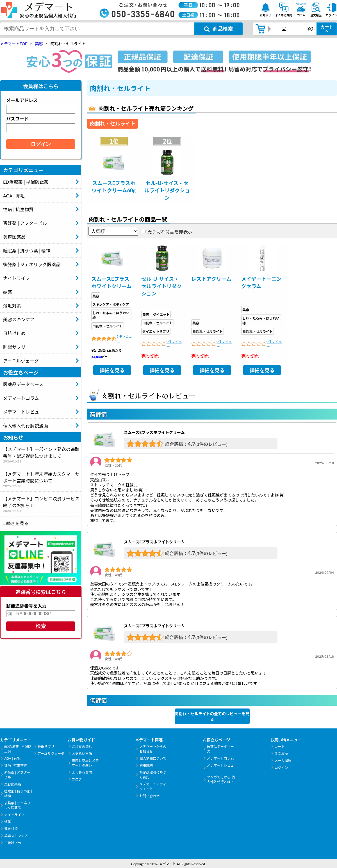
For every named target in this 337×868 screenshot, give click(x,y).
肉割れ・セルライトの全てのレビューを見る (212, 717)
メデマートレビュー (23, 412)
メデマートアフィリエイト (153, 787)
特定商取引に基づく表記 (153, 775)
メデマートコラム (21, 398)
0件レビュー (174, 344)
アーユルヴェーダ (21, 361)
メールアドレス (22, 100)
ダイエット (161, 315)
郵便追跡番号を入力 (26, 606)
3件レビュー (124, 339)
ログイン (281, 768)
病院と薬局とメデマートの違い (85, 763)
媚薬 (8, 292)
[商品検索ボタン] (218, 29)
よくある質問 (82, 772)
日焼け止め (14, 333)
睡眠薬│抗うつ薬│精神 (27, 251)
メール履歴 (283, 761)
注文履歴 (281, 754)
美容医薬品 (14, 237)
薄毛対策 (12, 306)
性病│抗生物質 (18, 209)
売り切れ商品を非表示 (170, 232)
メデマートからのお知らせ (153, 749)
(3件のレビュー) (211, 444)
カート (279, 747)
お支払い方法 (82, 754)
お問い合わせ (149, 796)
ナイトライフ (17, 278)
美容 (96, 296)
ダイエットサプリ (156, 332)
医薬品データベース (23, 384)
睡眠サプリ (14, 347)
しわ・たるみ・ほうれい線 (111, 315)
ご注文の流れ (82, 747)
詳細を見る (112, 370)
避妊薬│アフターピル (25, 223)
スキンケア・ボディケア (111, 305)
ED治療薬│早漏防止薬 (26, 182)
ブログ (77, 779)
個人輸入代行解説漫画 (26, 426)
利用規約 (146, 765)
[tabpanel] (114, 170)
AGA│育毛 (14, 196)
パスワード (17, 119)
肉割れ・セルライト (108, 326)
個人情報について (153, 758)
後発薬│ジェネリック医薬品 (32, 264)
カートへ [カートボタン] (327, 29)
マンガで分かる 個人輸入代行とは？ (221, 780)
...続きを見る (16, 523)
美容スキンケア (19, 319)
